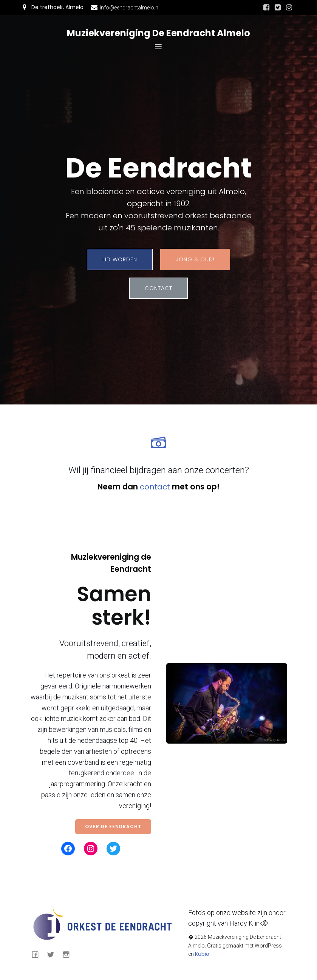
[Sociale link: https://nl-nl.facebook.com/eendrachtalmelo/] (266, 8)
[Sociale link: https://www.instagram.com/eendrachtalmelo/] (289, 8)
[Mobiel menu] (159, 46)
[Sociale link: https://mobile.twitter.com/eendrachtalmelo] (278, 8)
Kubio (202, 954)
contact (155, 487)
